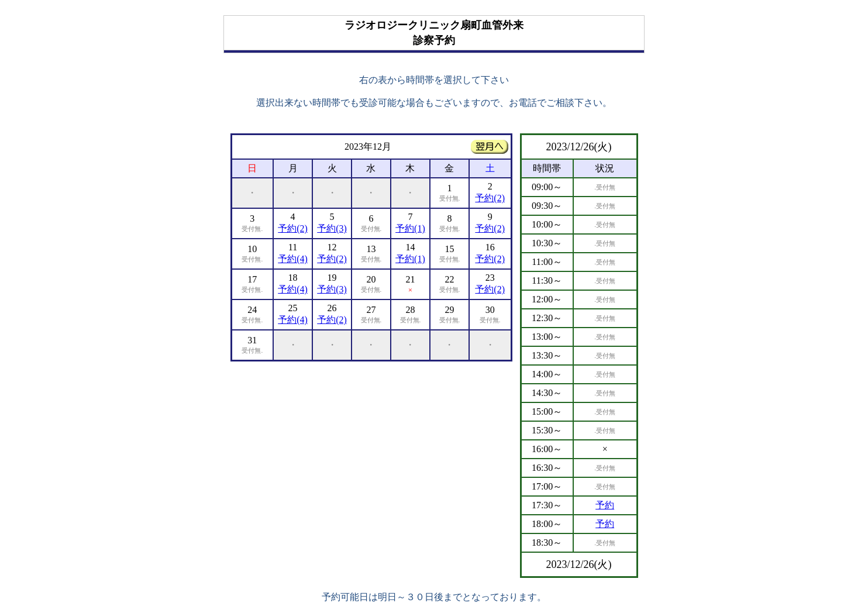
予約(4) (293, 259)
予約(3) (332, 228)
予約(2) (490, 198)
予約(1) (410, 228)
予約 (605, 505)
